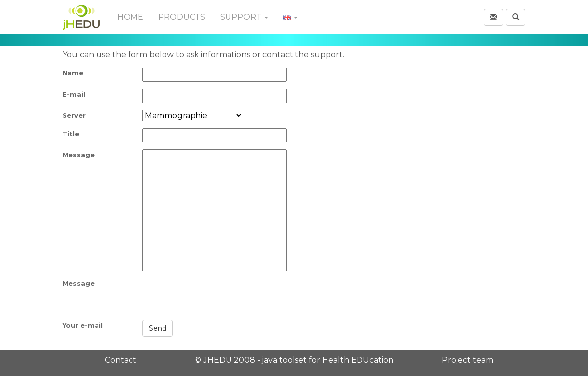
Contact (121, 360)
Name (73, 73)
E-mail (74, 94)
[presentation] (217, 297)
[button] (493, 17)
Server (74, 115)
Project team (468, 360)
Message (79, 155)
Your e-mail (83, 325)
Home (130, 17)
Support (244, 17)
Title (71, 134)
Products (182, 17)
